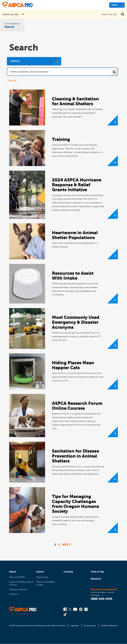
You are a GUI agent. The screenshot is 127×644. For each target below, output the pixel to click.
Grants (40, 572)
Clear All (12, 81)
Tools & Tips (97, 572)
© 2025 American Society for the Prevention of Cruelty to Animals (37, 626)
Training (68, 572)
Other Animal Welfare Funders (46, 583)
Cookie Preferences (109, 626)
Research (96, 579)
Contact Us (14, 594)
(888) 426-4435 (102, 599)
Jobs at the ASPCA (17, 577)
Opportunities (42, 577)
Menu (115, 5)
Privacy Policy (90, 626)
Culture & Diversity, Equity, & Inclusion (21, 583)
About (13, 572)
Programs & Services (18, 589)
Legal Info (75, 626)
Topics (15, 61)
